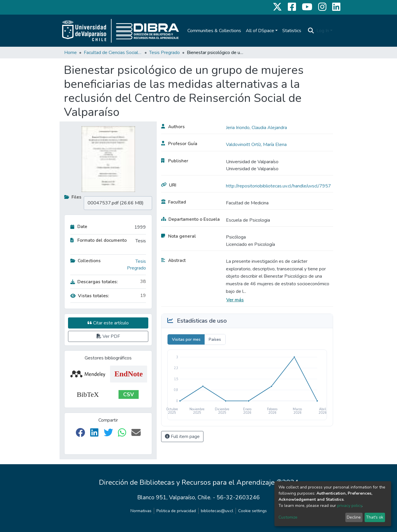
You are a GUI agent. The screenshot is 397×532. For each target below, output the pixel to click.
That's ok (375, 517)
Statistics (292, 31)
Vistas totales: (90, 296)
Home (70, 53)
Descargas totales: (94, 282)
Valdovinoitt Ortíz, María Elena (256, 145)
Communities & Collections (214, 31)
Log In (323, 31)
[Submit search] (311, 31)
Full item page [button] (182, 437)
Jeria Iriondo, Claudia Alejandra (256, 128)
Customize (288, 517)
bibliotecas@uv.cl (217, 511)
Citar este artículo (108, 323)
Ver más (235, 300)
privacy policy (350, 506)
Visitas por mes (186, 339)
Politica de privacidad (176, 511)
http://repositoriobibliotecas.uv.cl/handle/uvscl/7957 (278, 186)
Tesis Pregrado (164, 53)
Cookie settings (253, 511)
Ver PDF (108, 336)
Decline (354, 517)
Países (215, 339)
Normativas (141, 511)
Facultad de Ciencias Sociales (113, 53)
